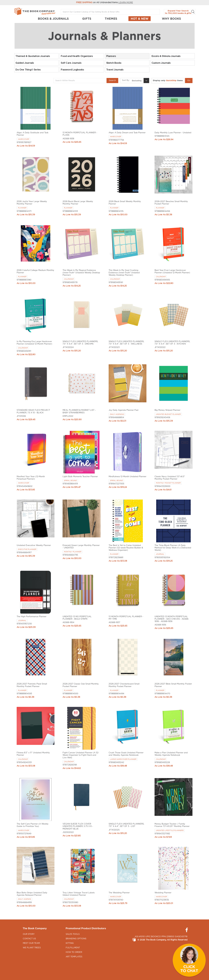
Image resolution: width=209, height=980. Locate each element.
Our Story (29, 934)
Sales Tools (73, 934)
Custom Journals (161, 63)
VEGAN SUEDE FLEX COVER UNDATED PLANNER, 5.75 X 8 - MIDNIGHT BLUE (78, 826)
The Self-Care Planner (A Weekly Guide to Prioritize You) (33, 825)
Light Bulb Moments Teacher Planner (80, 477)
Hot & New (140, 19)
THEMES (111, 19)
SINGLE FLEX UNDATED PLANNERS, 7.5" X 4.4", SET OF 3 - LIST (126, 825)
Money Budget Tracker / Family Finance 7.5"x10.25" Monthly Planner (172, 825)
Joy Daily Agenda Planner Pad (123, 410)
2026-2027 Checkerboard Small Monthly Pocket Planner (124, 685)
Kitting (70, 943)
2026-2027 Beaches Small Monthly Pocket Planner (171, 203)
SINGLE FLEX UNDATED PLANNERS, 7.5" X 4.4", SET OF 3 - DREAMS (80, 343)
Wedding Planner (163, 893)
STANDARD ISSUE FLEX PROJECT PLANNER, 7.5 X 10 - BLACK (33, 411)
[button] (189, 960)
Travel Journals (115, 70)
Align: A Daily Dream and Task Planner (127, 133)
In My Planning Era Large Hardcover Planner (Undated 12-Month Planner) (34, 343)
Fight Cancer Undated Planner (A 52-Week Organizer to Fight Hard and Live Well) (81, 755)
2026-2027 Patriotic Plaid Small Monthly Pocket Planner (32, 685)
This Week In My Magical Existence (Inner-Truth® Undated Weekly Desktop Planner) (81, 273)
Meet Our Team (31, 943)
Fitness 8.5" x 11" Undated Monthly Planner (33, 754)
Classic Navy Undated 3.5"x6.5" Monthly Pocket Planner (170, 478)
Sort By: (126, 80)
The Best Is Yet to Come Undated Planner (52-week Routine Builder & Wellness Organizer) (126, 548)
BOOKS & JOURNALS (53, 19)
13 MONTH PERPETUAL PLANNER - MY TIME (126, 618)
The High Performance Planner (32, 617)
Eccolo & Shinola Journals (166, 56)
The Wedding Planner (119, 893)
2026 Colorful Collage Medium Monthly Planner (35, 272)
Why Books (171, 19)
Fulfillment (73, 948)
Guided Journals (25, 63)
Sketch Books (114, 63)
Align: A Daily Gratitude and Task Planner (32, 134)
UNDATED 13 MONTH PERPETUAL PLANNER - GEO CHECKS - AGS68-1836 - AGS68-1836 (172, 619)
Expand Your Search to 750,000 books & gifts (180, 12)
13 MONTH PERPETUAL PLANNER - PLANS (80, 134)
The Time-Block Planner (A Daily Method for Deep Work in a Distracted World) (173, 548)
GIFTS (87, 19)
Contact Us (29, 939)
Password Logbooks (72, 70)
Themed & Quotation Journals (33, 56)
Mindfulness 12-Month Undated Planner (127, 477)
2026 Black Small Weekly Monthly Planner (125, 203)
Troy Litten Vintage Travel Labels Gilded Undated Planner (79, 894)
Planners (111, 56)
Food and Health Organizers (77, 56)
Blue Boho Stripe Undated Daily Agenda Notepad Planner (32, 894)
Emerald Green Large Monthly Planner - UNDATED (81, 547)
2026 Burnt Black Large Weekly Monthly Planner (78, 203)
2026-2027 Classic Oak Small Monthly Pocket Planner (81, 685)
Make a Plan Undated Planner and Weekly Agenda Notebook (171, 754)
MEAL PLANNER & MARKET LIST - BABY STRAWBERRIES (79, 411)
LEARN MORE (126, 3)
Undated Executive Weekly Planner (34, 545)
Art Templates (74, 957)
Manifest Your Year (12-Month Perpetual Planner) (31, 478)
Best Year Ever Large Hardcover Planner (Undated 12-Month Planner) (172, 272)
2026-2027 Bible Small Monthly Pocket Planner (173, 685)
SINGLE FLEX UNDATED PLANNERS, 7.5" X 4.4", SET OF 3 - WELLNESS (126, 343)
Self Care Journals (71, 63)
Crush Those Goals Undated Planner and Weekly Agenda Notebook (126, 754)
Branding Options (76, 939)
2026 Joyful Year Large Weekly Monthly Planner (32, 203)
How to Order (74, 952)
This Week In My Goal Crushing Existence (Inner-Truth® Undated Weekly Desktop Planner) (124, 273)
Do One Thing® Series (28, 70)
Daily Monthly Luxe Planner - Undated (173, 133)
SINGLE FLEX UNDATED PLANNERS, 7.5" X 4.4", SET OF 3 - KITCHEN (172, 343)
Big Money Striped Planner (167, 410)
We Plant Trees (32, 948)
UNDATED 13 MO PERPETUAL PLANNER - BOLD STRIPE (77, 618)
